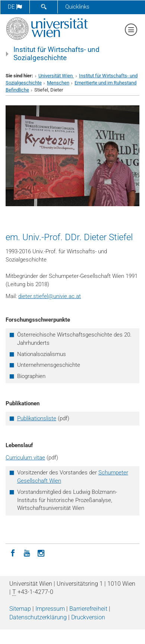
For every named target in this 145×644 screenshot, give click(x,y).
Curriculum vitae (25, 458)
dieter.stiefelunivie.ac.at (50, 296)
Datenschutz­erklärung (38, 617)
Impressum (50, 609)
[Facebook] (13, 552)
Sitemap (20, 609)
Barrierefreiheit (88, 609)
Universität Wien (56, 76)
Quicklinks (77, 7)
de (15, 7)
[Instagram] (41, 552)
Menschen (58, 83)
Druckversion (88, 617)
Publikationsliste (37, 418)
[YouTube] (27, 552)
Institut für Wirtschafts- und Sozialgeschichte (56, 54)
